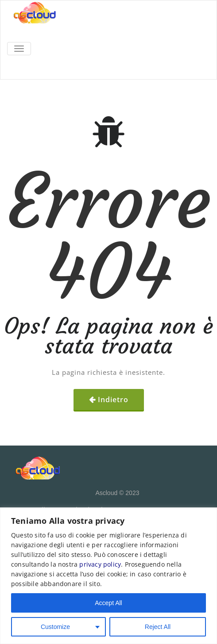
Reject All (158, 627)
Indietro (113, 400)
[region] (108, 576)
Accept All (108, 603)
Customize (55, 627)
